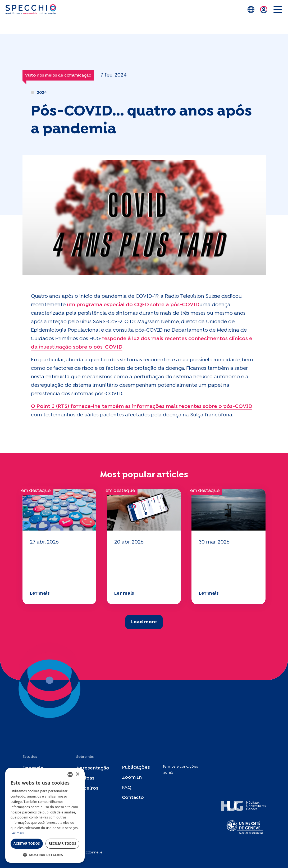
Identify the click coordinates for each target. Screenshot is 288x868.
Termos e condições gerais (180, 769)
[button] (45, 855)
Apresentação (93, 768)
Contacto (133, 798)
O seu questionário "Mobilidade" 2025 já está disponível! (59, 567)
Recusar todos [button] (62, 843)
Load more (144, 622)
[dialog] (45, 815)
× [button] (77, 774)
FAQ (127, 788)
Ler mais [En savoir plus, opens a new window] (17, 833)
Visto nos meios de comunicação (58, 75)
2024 (42, 93)
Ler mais (40, 593)
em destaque (36, 491)
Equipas (85, 778)
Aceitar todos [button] (27, 843)
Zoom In (132, 778)
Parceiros (87, 788)
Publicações (136, 767)
